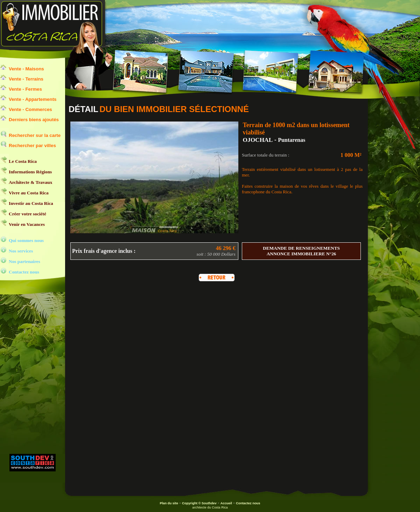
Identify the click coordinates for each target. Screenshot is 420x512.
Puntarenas (292, 140)
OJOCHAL (258, 140)
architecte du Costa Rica (210, 507)
